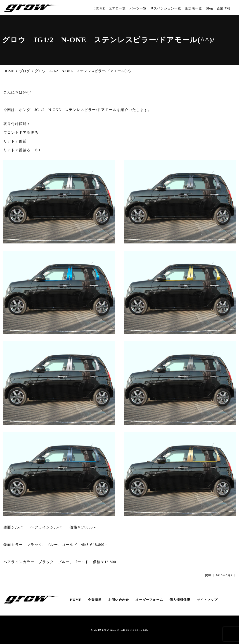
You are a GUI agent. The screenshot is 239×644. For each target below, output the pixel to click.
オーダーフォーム (149, 600)
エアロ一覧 (117, 8)
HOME (100, 8)
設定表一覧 (193, 8)
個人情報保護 (180, 600)
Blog (209, 8)
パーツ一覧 (138, 8)
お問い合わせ (119, 600)
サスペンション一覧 (166, 8)
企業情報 (224, 8)
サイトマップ (207, 600)
